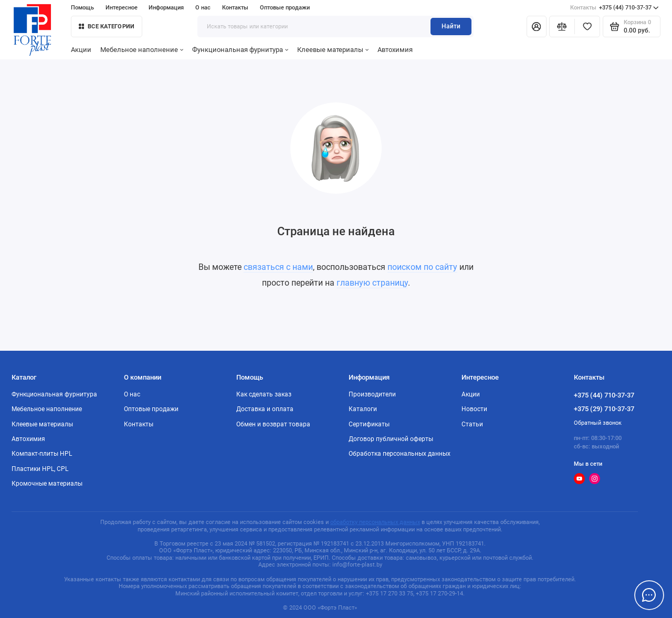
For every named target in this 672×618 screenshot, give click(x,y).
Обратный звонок (598, 423)
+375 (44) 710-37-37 (615, 8)
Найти (451, 26)
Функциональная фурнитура (240, 50)
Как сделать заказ (264, 394)
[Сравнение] (562, 26)
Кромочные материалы (47, 484)
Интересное (122, 8)
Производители (372, 394)
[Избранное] (587, 26)
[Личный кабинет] (537, 26)
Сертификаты (369, 424)
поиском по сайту (422, 267)
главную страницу (372, 283)
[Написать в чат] (649, 595)
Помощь (82, 8)
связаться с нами (278, 267)
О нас (203, 8)
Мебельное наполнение (142, 50)
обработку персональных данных (375, 522)
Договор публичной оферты (391, 439)
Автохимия (395, 50)
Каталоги (363, 409)
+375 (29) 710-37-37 (604, 409)
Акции (81, 50)
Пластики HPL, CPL (40, 469)
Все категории (107, 27)
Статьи (472, 424)
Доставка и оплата (265, 409)
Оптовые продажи (285, 8)
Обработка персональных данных (400, 454)
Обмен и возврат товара (273, 424)
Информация (166, 8)
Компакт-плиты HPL (42, 454)
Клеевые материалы (333, 50)
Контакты (235, 8)
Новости (474, 409)
